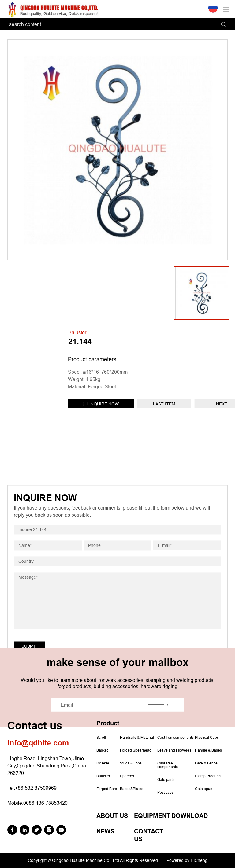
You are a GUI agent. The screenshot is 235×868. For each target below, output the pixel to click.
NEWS (105, 831)
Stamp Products (208, 776)
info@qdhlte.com (38, 743)
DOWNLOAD (190, 816)
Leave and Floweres (174, 750)
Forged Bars (107, 789)
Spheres (127, 776)
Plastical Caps (207, 738)
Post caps (165, 793)
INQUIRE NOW (167, 404)
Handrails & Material (137, 738)
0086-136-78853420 (45, 803)
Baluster (103, 776)
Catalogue (204, 789)
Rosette (103, 763)
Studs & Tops (131, 763)
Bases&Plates (132, 789)
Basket (102, 750)
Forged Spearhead (136, 750)
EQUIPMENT (152, 816)
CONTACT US (149, 835)
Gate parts (166, 780)
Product (108, 723)
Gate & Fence (206, 763)
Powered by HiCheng (187, 860)
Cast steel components (168, 765)
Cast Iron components (175, 738)
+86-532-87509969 (36, 788)
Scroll (101, 738)
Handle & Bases (208, 750)
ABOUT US (112, 816)
